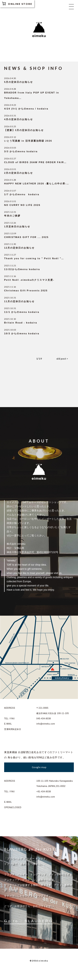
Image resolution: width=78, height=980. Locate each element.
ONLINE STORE (17, 4)
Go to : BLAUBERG (28, 921)
